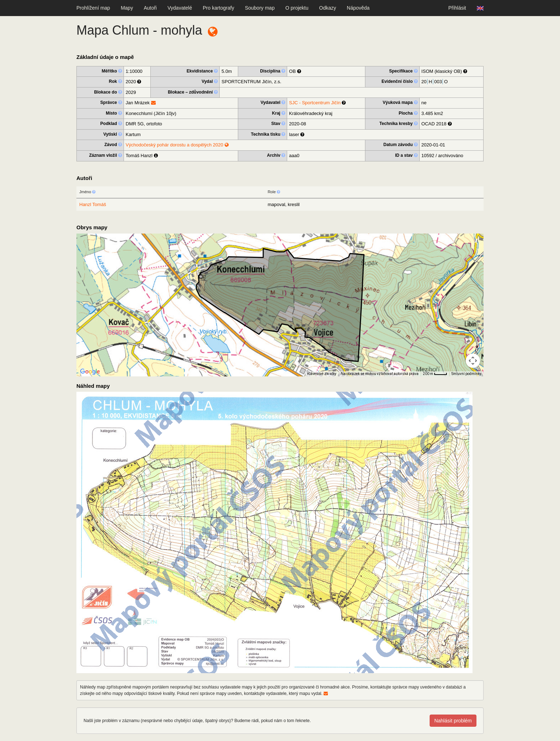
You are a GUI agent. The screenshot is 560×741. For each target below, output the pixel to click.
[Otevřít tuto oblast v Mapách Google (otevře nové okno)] (90, 372)
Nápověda (358, 8)
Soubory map (260, 8)
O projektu (297, 8)
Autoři (150, 8)
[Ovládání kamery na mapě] (473, 361)
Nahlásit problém (453, 721)
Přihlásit (457, 8)
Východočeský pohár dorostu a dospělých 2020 (177, 145)
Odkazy (328, 8)
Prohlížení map (93, 8)
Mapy (127, 8)
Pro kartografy (219, 8)
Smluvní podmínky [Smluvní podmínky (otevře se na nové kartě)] (466, 374)
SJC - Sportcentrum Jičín (315, 103)
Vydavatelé (180, 8)
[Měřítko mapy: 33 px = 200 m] (435, 374)
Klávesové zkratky (322, 374)
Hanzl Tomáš (93, 204)
